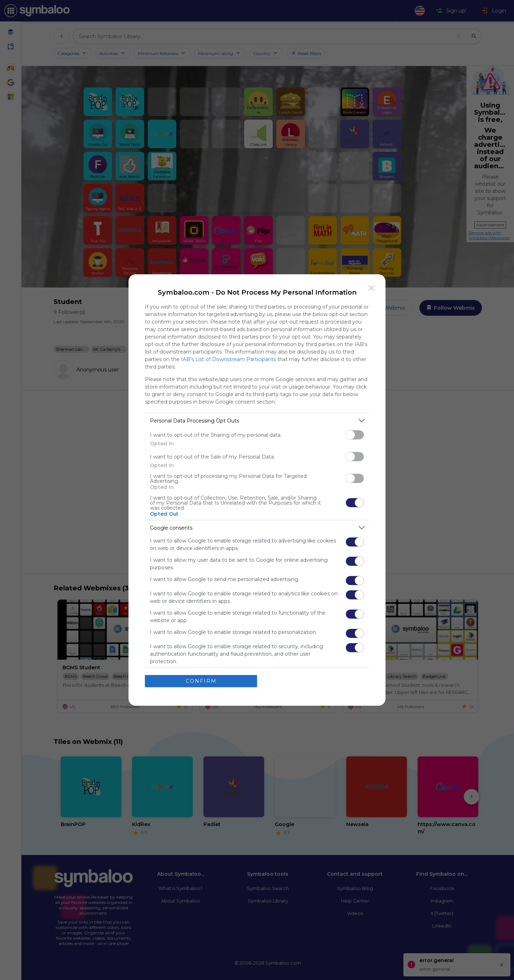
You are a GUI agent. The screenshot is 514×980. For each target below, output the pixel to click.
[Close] (372, 288)
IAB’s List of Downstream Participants (228, 359)
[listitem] (257, 421)
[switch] (355, 435)
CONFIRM (201, 681)
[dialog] (257, 490)
